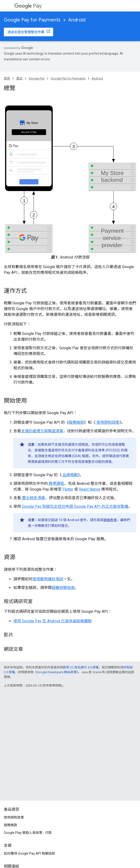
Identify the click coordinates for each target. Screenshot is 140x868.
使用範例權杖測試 (48, 579)
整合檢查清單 (33, 498)
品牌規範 (70, 475)
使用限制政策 (107, 422)
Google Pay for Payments (32, 20)
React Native (90, 489)
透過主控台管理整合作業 (26, 32)
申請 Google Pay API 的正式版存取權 (97, 506)
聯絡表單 (110, 520)
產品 (19, 78)
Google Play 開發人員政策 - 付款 (28, 833)
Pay (28, 6)
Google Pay (37, 78)
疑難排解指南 (63, 588)
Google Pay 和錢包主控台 (44, 506)
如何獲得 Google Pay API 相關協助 (29, 853)
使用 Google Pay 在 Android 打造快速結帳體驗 (53, 621)
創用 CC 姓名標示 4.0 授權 (81, 667)
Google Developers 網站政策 (57, 672)
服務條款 (76, 422)
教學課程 (56, 484)
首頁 (7, 78)
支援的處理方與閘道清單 (42, 431)
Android (77, 20)
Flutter (68, 489)
